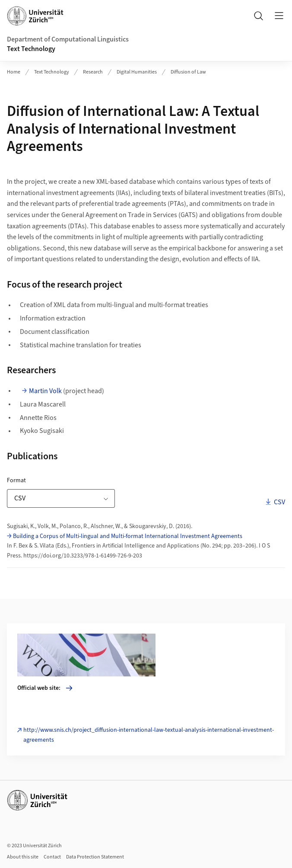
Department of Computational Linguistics (68, 39)
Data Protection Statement (95, 857)
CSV (279, 502)
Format (40, 480)
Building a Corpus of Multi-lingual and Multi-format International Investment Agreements (128, 536)
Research (93, 72)
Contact (52, 857)
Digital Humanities (137, 72)
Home (14, 72)
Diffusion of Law (188, 72)
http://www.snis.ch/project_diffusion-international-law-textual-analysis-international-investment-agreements (149, 735)
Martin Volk (45, 391)
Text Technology (31, 49)
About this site (23, 857)
